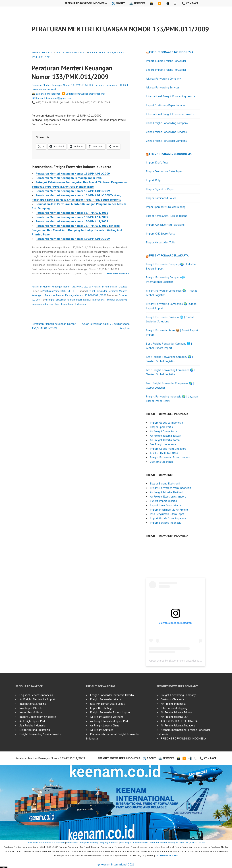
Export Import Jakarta (163, 501)
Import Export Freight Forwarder (166, 61)
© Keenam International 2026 (116, 864)
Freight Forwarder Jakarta (169, 255)
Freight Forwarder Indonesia (86, 3)
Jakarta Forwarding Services (163, 87)
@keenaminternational (48, 94)
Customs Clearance (162, 462)
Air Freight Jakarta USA (175, 717)
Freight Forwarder (97, 291)
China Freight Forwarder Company (166, 141)
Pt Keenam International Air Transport (46, 843)
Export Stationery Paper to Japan (166, 105)
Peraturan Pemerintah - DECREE (71, 52)
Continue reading (117, 274)
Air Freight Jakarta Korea (165, 440)
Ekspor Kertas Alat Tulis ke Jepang (167, 216)
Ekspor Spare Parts (161, 427)
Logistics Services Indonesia (36, 695)
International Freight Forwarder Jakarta (170, 114)
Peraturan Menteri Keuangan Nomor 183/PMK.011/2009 (73, 191)
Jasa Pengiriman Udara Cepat (167, 514)
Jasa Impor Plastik (31, 708)
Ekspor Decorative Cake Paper (164, 171)
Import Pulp (153, 180)
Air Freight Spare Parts (163, 431)
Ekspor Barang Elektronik (165, 483)
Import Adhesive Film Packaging (165, 225)
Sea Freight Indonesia (163, 444)
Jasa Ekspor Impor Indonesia (70, 304)
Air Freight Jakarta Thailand (166, 492)
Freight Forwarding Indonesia (171, 52)
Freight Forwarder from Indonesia (170, 488)
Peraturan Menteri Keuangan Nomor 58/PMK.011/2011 (72, 213)
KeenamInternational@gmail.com (53, 98)
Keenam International (43, 52)
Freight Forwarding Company (178, 695)
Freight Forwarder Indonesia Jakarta (112, 695)
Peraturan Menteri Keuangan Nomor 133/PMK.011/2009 (120, 29)
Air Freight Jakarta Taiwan (165, 436)
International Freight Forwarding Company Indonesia (92, 843)
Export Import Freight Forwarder (166, 70)
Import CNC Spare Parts (160, 233)
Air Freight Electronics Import (168, 496)
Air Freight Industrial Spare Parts (110, 721)
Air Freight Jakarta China (105, 725)
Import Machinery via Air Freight (169, 509)
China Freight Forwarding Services (166, 132)
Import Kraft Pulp (157, 162)
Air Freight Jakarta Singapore (178, 725)
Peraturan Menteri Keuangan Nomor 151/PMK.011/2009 (73, 173)
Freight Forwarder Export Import (170, 457)
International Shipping (33, 704)
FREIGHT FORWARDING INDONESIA (183, 738)
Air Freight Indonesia (173, 704)
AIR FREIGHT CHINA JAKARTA (179, 721)
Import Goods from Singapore (168, 449)
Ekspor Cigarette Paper (160, 189)
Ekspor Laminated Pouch (161, 198)
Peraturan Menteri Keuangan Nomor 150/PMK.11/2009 (72, 217)
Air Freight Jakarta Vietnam (106, 717)
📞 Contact (190, 3)
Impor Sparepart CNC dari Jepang (166, 207)
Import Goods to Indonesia (166, 422)
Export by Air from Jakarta (166, 505)
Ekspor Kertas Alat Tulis (160, 242)
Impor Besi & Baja (31, 712)
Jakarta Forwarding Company (163, 78)
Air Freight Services (102, 730)
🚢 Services (137, 3)
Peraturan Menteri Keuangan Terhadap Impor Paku (69, 178)
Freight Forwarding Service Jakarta (40, 734)
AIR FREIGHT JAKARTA (164, 453)
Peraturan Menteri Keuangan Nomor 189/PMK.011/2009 (73, 239)
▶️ (159, 3)
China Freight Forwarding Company (167, 123)
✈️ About (118, 3)
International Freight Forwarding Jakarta (171, 96)
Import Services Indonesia (166, 523)
